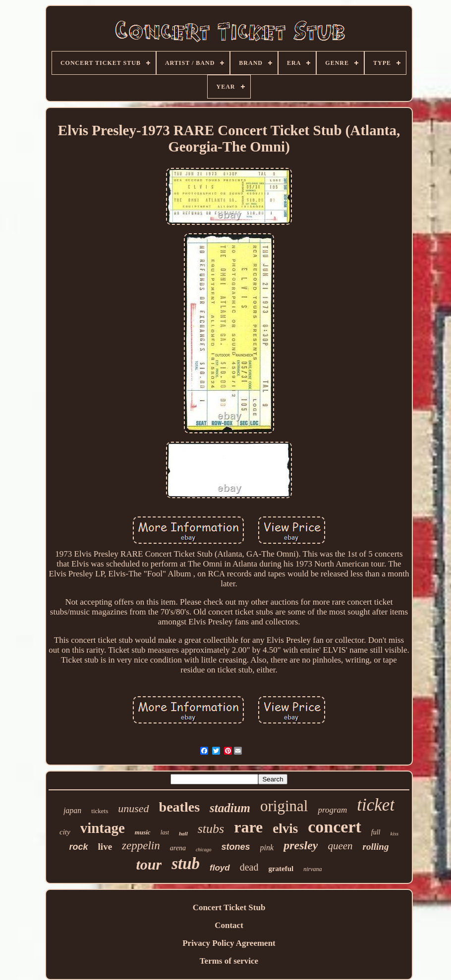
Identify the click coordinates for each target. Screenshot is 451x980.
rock (79, 847)
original (284, 806)
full (376, 832)
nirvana (312, 869)
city (65, 832)
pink (267, 848)
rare (248, 827)
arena (178, 848)
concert (335, 827)
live (105, 847)
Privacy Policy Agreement (229, 943)
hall (183, 833)
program (332, 810)
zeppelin (141, 846)
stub (186, 864)
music (143, 832)
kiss (395, 833)
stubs (211, 829)
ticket (376, 805)
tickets (100, 811)
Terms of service (229, 961)
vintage (103, 828)
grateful (281, 869)
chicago (204, 850)
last (165, 832)
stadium (230, 808)
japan (72, 810)
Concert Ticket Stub (229, 907)
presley (301, 845)
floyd (220, 868)
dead (249, 867)
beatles (179, 807)
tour (149, 864)
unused (133, 808)
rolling (376, 847)
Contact (229, 925)
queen (340, 846)
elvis (285, 828)
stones (236, 847)
